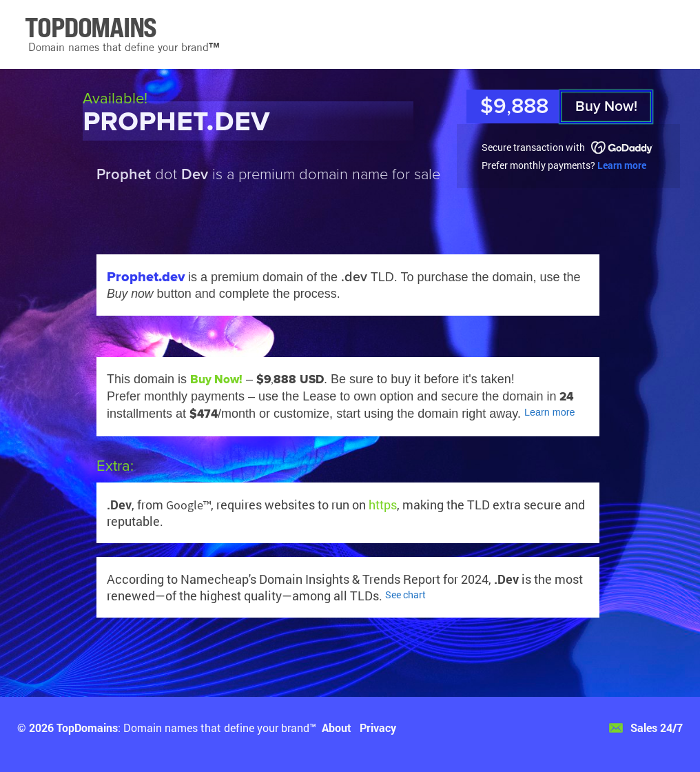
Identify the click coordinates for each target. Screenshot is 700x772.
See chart (405, 595)
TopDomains (87, 728)
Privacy (378, 728)
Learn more (622, 165)
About (337, 728)
